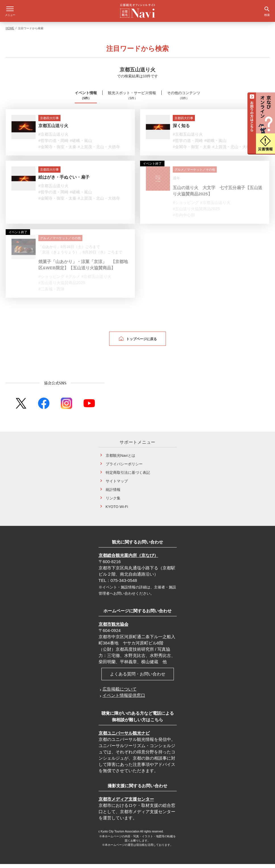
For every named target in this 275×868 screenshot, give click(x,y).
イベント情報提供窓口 (124, 699)
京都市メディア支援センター (126, 803)
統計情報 (113, 493)
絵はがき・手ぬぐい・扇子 (64, 181)
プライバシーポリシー (124, 468)
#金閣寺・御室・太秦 (57, 151)
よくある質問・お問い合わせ (138, 678)
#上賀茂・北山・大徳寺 (99, 151)
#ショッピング (186, 206)
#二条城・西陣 (51, 293)
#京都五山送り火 (53, 138)
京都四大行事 (49, 122)
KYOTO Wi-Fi (117, 510)
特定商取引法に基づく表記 (128, 476)
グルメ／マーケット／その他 (195, 173)
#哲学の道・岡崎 (53, 144)
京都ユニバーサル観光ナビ (124, 737)
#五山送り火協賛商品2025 (196, 213)
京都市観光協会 (113, 628)
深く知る (181, 130)
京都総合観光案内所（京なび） (128, 559)
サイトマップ (117, 485)
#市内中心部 (184, 219)
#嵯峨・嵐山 (81, 144)
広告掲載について (120, 693)
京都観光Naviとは (120, 459)
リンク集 (113, 502)
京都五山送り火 (53, 130)
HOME (10, 32)
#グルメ (73, 280)
